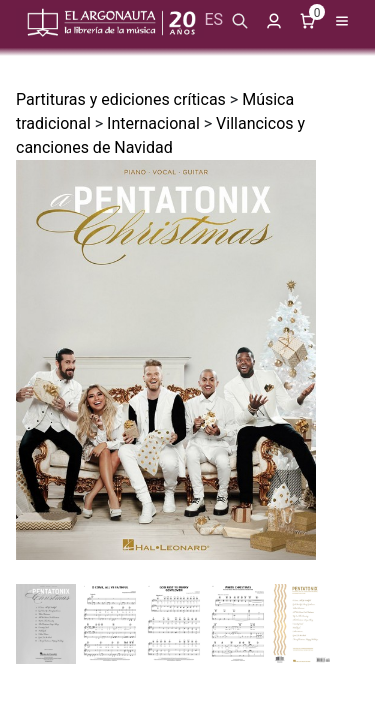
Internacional (153, 123)
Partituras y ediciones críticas (121, 99)
